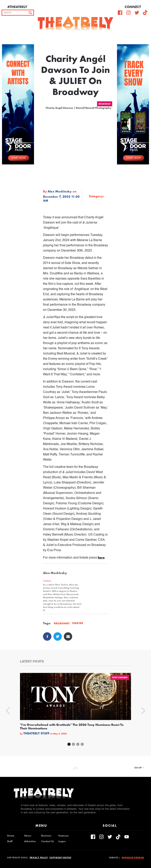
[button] (145, 36)
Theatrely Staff (36, 733)
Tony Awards (120, 677)
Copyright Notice (60, 858)
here (101, 557)
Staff (10, 841)
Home (11, 836)
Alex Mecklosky (60, 191)
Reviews (46, 836)
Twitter (47, 581)
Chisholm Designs (133, 858)
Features (63, 836)
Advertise (30, 841)
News (28, 836)
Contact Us (48, 841)
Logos (62, 841)
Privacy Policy (39, 858)
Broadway (105, 104)
